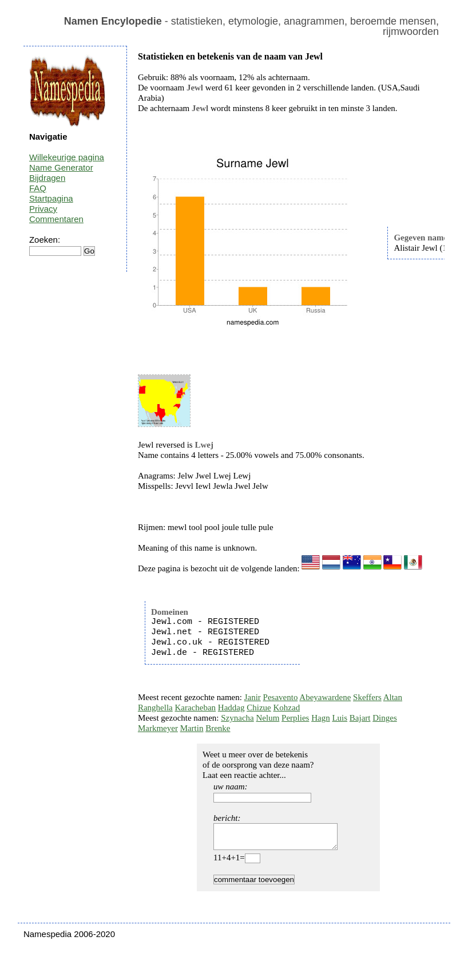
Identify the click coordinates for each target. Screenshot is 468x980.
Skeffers (367, 697)
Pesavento (281, 697)
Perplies (295, 718)
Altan (393, 697)
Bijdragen (47, 178)
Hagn (321, 718)
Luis (340, 718)
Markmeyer (158, 728)
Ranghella (155, 708)
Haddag (231, 708)
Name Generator (61, 167)
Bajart (360, 718)
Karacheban (195, 708)
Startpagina (51, 198)
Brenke (218, 728)
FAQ (38, 188)
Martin (192, 728)
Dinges (385, 718)
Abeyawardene (325, 697)
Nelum (268, 718)
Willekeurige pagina (67, 157)
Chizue (259, 708)
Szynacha (237, 718)
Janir (253, 697)
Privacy (43, 209)
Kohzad (287, 708)
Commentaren (56, 219)
